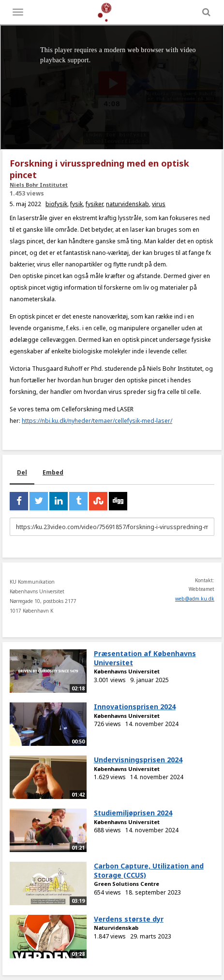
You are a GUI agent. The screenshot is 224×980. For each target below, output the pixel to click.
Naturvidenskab (116, 928)
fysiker (94, 204)
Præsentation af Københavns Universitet (145, 658)
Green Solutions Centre (127, 884)
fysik (76, 204)
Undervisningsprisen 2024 (138, 760)
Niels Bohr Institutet (39, 185)
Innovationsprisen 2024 (135, 707)
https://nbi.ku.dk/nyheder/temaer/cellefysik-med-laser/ (97, 421)
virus (159, 204)
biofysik (56, 204)
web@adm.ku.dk (195, 599)
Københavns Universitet (127, 671)
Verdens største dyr (129, 919)
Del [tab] (22, 472)
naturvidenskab (127, 204)
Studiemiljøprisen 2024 (133, 813)
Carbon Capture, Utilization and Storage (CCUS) (149, 870)
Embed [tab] (53, 472)
